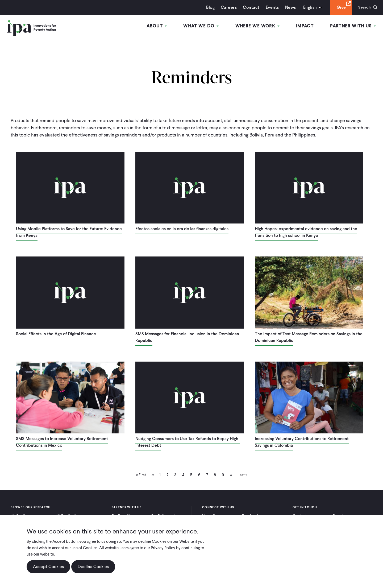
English (308, 7)
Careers (227, 7)
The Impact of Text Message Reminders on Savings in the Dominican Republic (309, 337)
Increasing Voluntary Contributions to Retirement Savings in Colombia (302, 442)
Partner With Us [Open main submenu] (353, 26)
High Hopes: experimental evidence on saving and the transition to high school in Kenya (306, 232)
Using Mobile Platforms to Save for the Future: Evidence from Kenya (69, 232)
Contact (249, 7)
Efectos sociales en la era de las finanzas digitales (182, 229)
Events (270, 7)
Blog (209, 7)
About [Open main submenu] (159, 26)
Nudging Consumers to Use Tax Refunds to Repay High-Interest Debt (188, 442)
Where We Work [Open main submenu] (259, 26)
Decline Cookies (93, 567)
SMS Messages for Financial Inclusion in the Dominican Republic (187, 337)
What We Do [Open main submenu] (203, 26)
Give (340, 7)
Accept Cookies (48, 567)
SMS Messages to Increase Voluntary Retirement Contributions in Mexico (62, 442)
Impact (306, 26)
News (289, 7)
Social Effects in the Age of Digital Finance (56, 334)
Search (364, 7)
